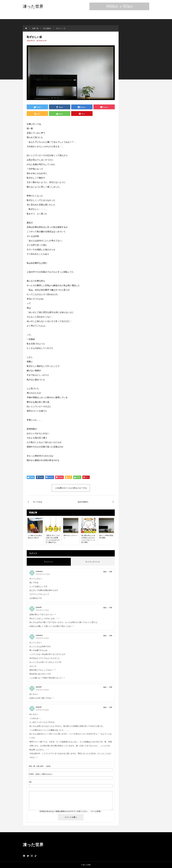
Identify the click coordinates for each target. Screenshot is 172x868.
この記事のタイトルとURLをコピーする (71, 488)
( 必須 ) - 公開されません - (41, 774)
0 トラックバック (93, 562)
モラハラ (31, 250)
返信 (105, 572)
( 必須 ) (40, 766)
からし (40, 146)
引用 (111, 572)
